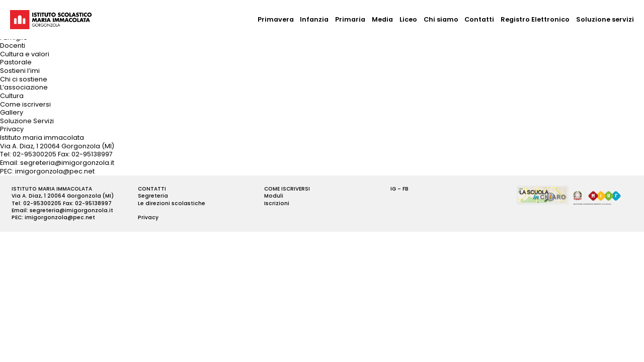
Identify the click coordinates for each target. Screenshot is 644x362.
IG (393, 189)
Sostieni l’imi (20, 71)
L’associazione (24, 87)
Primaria (350, 19)
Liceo (408, 19)
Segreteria (153, 196)
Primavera (276, 19)
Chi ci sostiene (24, 79)
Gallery (12, 112)
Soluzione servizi (605, 19)
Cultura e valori (25, 54)
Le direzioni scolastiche (172, 203)
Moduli (274, 196)
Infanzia (314, 19)
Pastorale (16, 62)
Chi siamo (441, 19)
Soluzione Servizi (27, 121)
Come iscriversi (25, 104)
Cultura (12, 96)
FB (406, 189)
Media (382, 19)
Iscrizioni (277, 203)
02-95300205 (34, 154)
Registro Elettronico (535, 19)
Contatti (479, 19)
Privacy (12, 129)
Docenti (13, 46)
